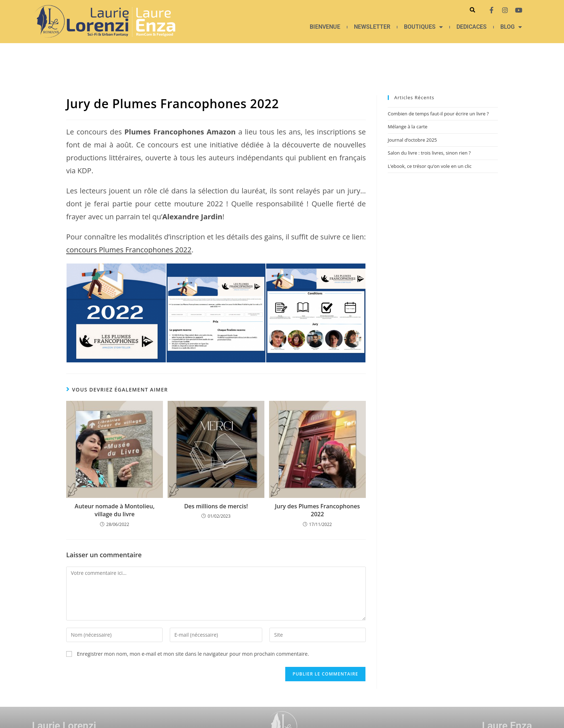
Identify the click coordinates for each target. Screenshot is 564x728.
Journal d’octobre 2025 (412, 140)
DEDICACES (472, 27)
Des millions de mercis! (216, 506)
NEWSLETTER (372, 27)
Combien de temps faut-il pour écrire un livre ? (438, 114)
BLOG (511, 27)
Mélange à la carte (408, 127)
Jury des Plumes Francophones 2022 (317, 510)
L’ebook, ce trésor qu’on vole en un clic (430, 166)
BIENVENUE (325, 27)
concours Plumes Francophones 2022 (129, 250)
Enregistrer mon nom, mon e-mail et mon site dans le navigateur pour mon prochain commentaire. (193, 654)
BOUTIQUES (423, 27)
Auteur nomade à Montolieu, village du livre (115, 510)
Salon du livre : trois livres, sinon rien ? (429, 153)
